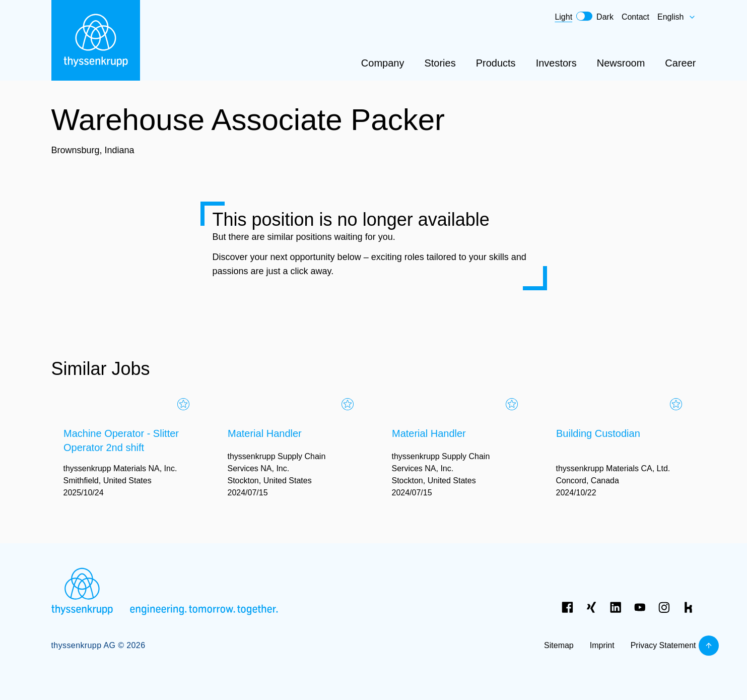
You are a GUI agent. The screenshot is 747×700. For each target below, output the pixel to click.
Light (563, 17)
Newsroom (621, 63)
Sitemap (559, 645)
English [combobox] (676, 17)
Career (680, 63)
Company (383, 63)
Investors (556, 63)
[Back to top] (709, 646)
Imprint (602, 645)
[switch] (584, 16)
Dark (605, 17)
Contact (635, 17)
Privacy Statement (663, 645)
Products (496, 63)
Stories (440, 63)
